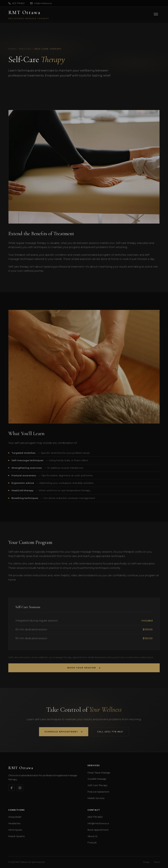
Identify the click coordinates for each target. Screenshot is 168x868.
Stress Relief (15, 817)
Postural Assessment (98, 792)
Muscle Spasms (16, 836)
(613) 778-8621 (16, 3)
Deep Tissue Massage (99, 773)
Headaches (14, 823)
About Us (92, 836)
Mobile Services (96, 798)
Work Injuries (15, 830)
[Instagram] (20, 788)
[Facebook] (11, 788)
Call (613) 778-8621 (110, 734)
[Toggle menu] (156, 14)
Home (12, 49)
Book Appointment (98, 830)
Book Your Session (84, 670)
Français (92, 843)
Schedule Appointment (64, 734)
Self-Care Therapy (98, 785)
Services (25, 49)
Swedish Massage (97, 779)
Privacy (146, 862)
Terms (157, 862)
